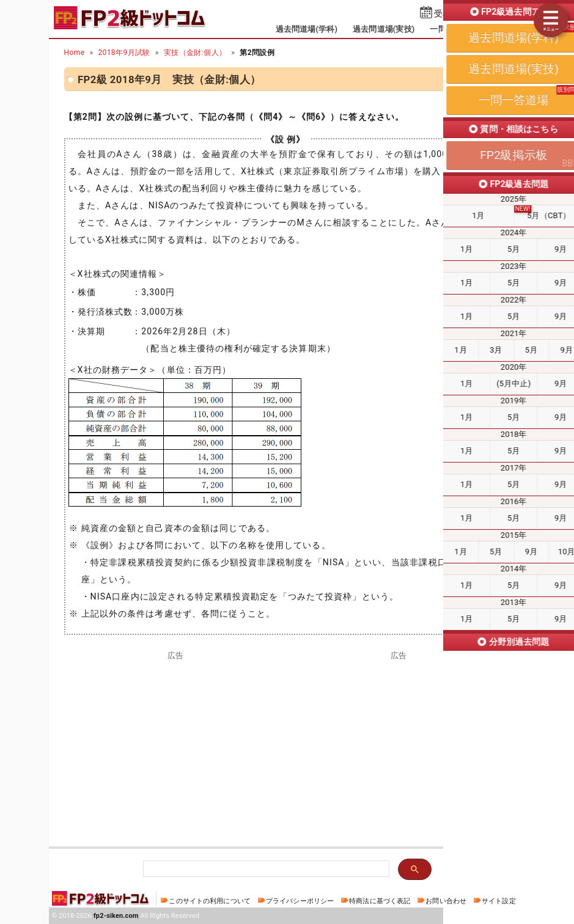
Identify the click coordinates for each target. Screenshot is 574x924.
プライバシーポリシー (300, 901)
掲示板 (505, 29)
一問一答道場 (454, 29)
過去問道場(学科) (307, 29)
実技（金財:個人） (195, 53)
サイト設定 (499, 901)
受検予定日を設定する (477, 13)
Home (75, 53)
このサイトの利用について (210, 901)
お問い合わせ (446, 901)
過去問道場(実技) (384, 29)
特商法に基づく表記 (380, 901)
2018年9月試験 (124, 53)
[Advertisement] (176, 746)
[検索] (265, 869)
